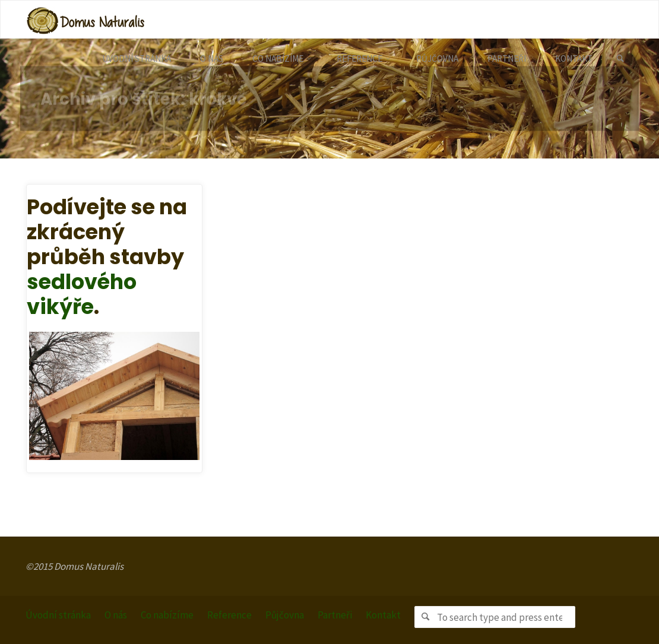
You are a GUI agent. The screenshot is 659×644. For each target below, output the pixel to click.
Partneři (335, 615)
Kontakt (383, 615)
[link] (620, 59)
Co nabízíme (167, 615)
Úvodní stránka (58, 615)
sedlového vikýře (82, 294)
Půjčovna (285, 615)
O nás (116, 615)
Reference (229, 615)
